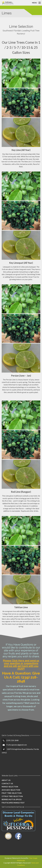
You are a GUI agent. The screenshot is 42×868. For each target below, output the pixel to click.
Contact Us (7, 784)
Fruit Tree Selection (12, 793)
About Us (6, 780)
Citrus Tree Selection (12, 796)
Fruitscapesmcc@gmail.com (17, 745)
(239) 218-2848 (12, 740)
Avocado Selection (11, 790)
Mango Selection (10, 787)
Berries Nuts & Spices (12, 800)
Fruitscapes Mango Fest (13, 803)
